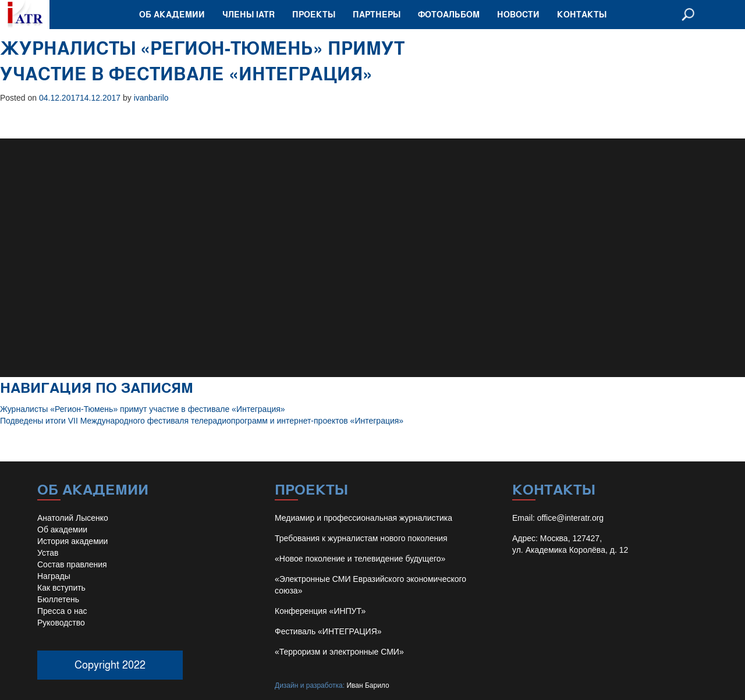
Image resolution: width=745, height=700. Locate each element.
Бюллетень (58, 599)
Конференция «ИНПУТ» (320, 611)
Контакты (582, 14)
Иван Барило (368, 685)
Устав (48, 553)
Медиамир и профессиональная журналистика (363, 518)
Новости (518, 14)
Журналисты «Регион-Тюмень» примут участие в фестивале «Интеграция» (143, 409)
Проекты (314, 14)
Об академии (172, 14)
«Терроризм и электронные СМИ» (339, 652)
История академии (72, 541)
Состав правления (72, 564)
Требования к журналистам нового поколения (361, 538)
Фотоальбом (449, 14)
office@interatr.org (570, 518)
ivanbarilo (151, 98)
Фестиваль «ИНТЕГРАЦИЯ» (328, 631)
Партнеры (377, 14)
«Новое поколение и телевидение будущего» (360, 559)
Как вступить (61, 588)
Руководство (61, 623)
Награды (54, 576)
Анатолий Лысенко (73, 518)
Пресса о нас (62, 611)
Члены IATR (249, 14)
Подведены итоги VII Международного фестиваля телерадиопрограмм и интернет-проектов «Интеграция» (202, 421)
